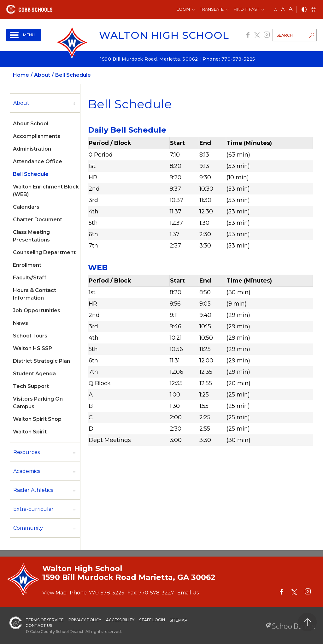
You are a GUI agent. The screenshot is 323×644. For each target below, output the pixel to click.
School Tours (30, 336)
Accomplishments (37, 136)
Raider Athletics (33, 490)
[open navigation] (24, 35)
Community (28, 528)
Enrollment (27, 265)
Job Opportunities (37, 310)
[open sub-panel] (74, 103)
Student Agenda (34, 374)
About (21, 103)
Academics (27, 471)
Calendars (26, 207)
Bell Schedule (31, 174)
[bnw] (304, 10)
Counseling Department (44, 252)
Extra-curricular (33, 509)
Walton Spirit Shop (37, 419)
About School (31, 124)
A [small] (276, 10)
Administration (32, 149)
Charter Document (38, 220)
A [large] (291, 9)
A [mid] (283, 9)
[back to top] (307, 622)
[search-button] (312, 36)
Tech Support (31, 386)
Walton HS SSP (32, 348)
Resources (26, 452)
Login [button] (183, 9)
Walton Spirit (30, 432)
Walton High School (164, 35)
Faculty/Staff (30, 278)
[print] (314, 10)
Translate (212, 9)
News (21, 323)
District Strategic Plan (41, 361)
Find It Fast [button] (247, 9)
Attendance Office (38, 161)
